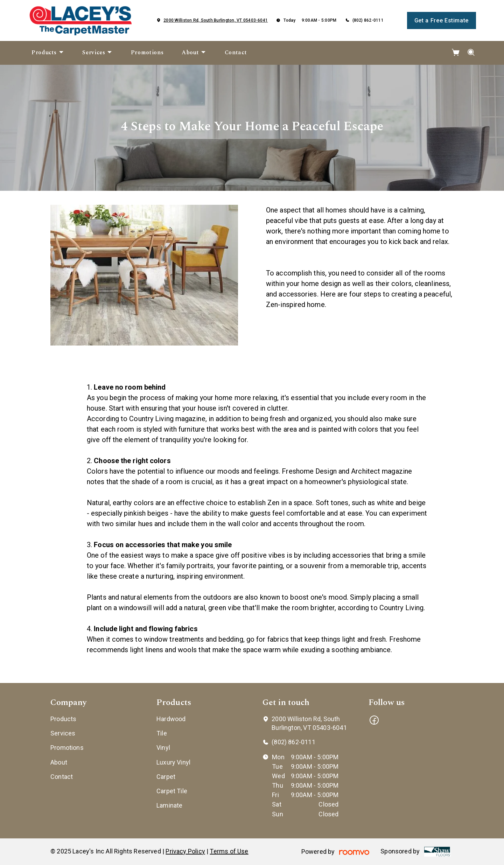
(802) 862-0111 (368, 20)
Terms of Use (229, 851)
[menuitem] (48, 53)
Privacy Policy (185, 851)
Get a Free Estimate (442, 20)
